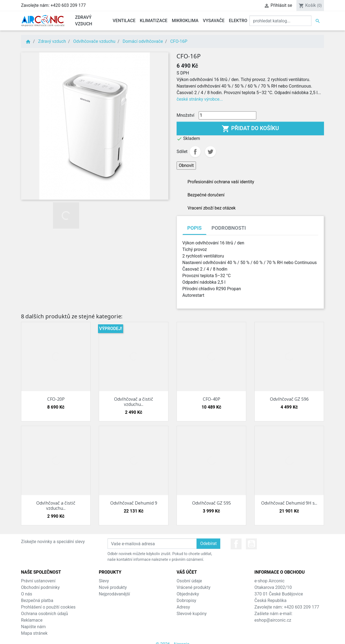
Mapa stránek (34, 633)
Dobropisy (186, 600)
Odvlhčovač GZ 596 (289, 399)
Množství (185, 115)
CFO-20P (56, 399)
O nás (27, 594)
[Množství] (227, 115)
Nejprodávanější (114, 594)
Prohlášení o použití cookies (48, 607)
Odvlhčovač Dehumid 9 (134, 503)
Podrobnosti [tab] (229, 228)
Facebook (236, 544)
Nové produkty (113, 587)
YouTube (251, 544)
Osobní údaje (189, 581)
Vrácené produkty (194, 587)
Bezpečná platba (37, 600)
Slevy (104, 581)
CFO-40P (212, 399)
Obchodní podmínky (40, 587)
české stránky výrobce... (200, 99)
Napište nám (33, 627)
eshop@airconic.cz (273, 620)
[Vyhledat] (280, 21)
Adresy (183, 607)
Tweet (210, 152)
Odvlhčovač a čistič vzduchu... (134, 402)
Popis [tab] (194, 228)
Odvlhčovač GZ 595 (212, 503)
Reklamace (32, 620)
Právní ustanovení (38, 581)
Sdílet (195, 152)
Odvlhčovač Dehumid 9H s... (289, 503)
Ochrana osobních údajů (44, 614)
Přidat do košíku (250, 129)
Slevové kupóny (192, 614)
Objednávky (188, 594)
